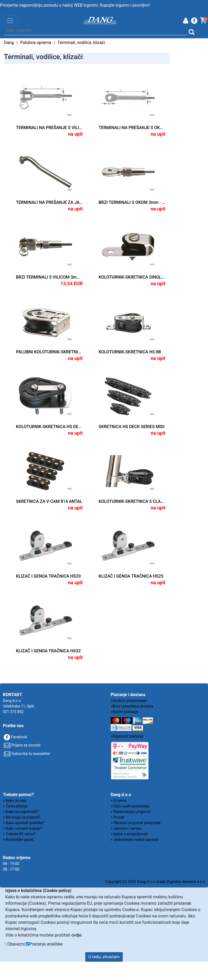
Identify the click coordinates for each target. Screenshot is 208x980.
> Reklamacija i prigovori (131, 812)
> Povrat (118, 817)
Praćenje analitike (46, 944)
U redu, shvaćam (104, 957)
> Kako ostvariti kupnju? (23, 828)
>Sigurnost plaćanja (127, 736)
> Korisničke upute (18, 840)
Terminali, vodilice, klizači (81, 43)
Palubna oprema (36, 43)
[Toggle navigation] (10, 21)
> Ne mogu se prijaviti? (22, 817)
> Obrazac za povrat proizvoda (136, 823)
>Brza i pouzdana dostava (132, 706)
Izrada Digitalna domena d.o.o (180, 882)
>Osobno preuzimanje (129, 701)
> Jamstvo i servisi (126, 828)
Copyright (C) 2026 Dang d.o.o (130, 882)
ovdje (77, 935)
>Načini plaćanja (124, 712)
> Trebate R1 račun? (19, 834)
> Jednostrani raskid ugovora (135, 840)
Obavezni (16, 944)
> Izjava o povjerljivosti (129, 834)
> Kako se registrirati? (21, 812)
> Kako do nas (15, 801)
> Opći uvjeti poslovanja (130, 806)
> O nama (119, 801)
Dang (9, 43)
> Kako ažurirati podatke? (24, 823)
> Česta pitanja (15, 806)
